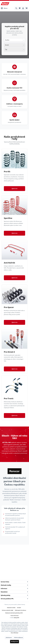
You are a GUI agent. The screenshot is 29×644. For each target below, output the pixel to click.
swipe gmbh (16, 618)
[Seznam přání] (20, 8)
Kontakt (19, 608)
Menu (4, 8)
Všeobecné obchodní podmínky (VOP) (14, 613)
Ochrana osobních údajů (8, 610)
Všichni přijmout (18, 637)
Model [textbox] (7, 45)
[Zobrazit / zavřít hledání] (16, 8)
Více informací (15, 633)
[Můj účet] (23, 8)
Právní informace (15, 616)
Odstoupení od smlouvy (20, 610)
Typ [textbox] (6, 49)
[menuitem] (4, 8)
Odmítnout (9, 637)
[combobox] (14, 40)
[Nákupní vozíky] (27, 8)
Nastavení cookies (11, 608)
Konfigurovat (14, 642)
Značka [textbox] (7, 40)
